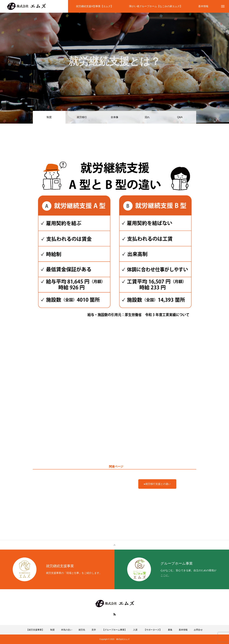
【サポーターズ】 (153, 630)
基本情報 (183, 630)
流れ (147, 117)
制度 (52, 630)
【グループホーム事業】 (115, 630)
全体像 (115, 117)
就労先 (82, 630)
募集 (170, 630)
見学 (94, 630)
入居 (135, 630)
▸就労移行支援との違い (157, 484)
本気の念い (67, 630)
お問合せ (198, 630)
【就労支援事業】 (35, 630)
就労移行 (82, 117)
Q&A (180, 117)
